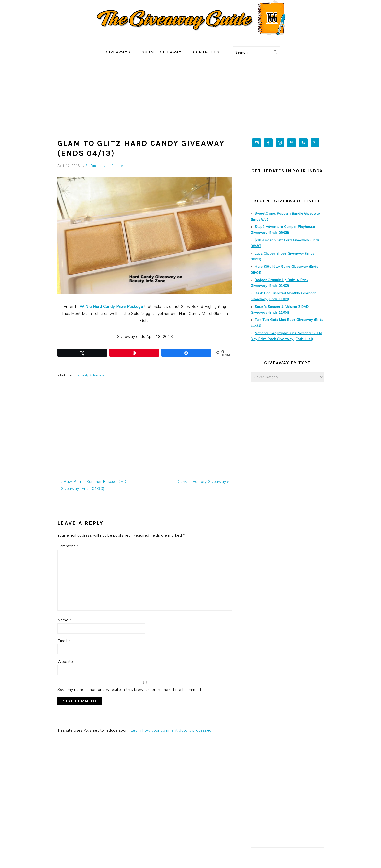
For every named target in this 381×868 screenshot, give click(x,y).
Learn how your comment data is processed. (172, 729)
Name (64, 619)
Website (65, 661)
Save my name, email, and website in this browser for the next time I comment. (130, 689)
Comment (68, 545)
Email (64, 640)
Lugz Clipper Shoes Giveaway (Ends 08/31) (289, 251)
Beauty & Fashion (91, 375)
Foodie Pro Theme (249, 858)
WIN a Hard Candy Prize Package (111, 306)
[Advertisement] (190, 98)
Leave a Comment (112, 165)
